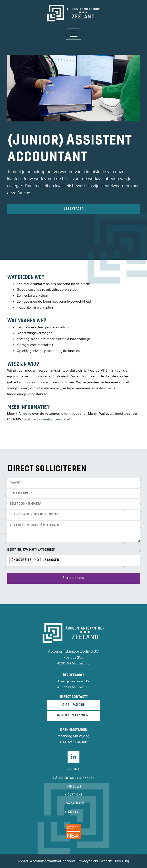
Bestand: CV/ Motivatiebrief (31, 550)
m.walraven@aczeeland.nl (50, 419)
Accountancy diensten (75, 778)
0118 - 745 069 (73, 705)
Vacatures (75, 804)
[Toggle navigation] (74, 34)
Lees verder (74, 209)
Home (75, 770)
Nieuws (75, 787)
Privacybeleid (88, 861)
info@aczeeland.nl (73, 716)
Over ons (75, 795)
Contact (75, 812)
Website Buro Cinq (115, 861)
